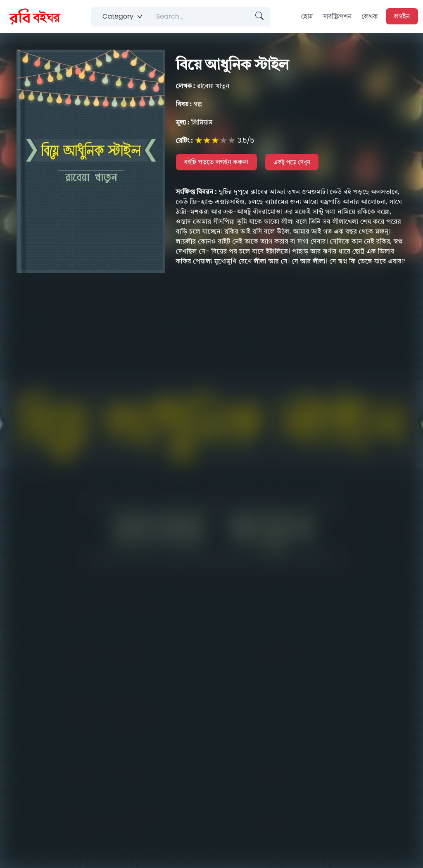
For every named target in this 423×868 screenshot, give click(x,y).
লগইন (402, 16)
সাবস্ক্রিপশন (337, 16)
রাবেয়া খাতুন (203, 86)
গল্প (189, 104)
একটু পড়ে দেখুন (292, 162)
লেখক (370, 16)
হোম (307, 16)
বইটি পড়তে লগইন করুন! (217, 162)
